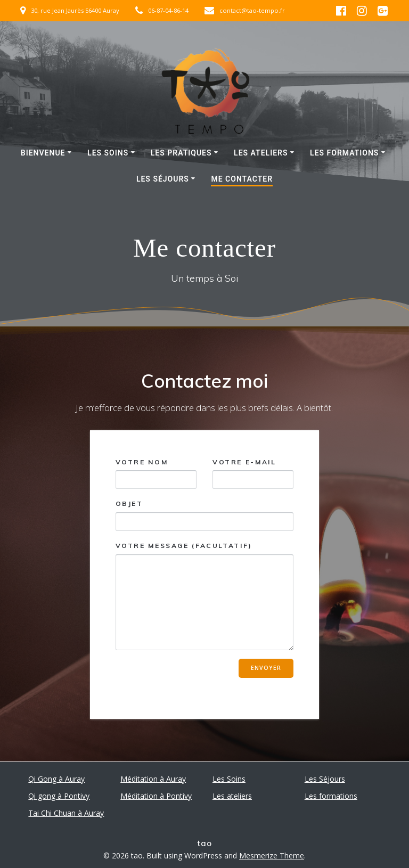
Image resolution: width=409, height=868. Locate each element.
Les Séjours (163, 179)
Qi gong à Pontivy (59, 796)
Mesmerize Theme (272, 855)
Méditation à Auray (153, 779)
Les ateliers (261, 153)
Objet (205, 515)
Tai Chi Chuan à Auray (66, 813)
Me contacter (242, 179)
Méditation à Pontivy (156, 796)
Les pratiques (181, 153)
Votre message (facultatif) (205, 596)
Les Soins (108, 153)
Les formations (344, 153)
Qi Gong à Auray (56, 779)
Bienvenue (43, 153)
